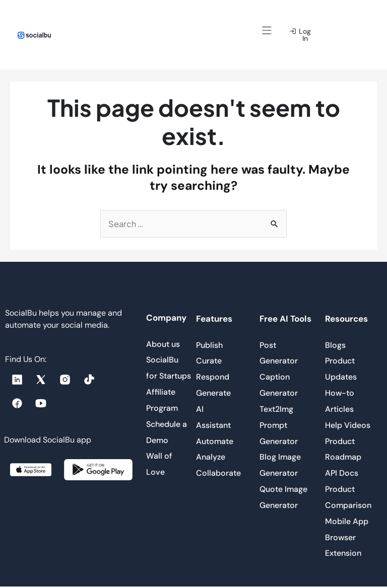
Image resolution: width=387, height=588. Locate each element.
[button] (267, 31)
